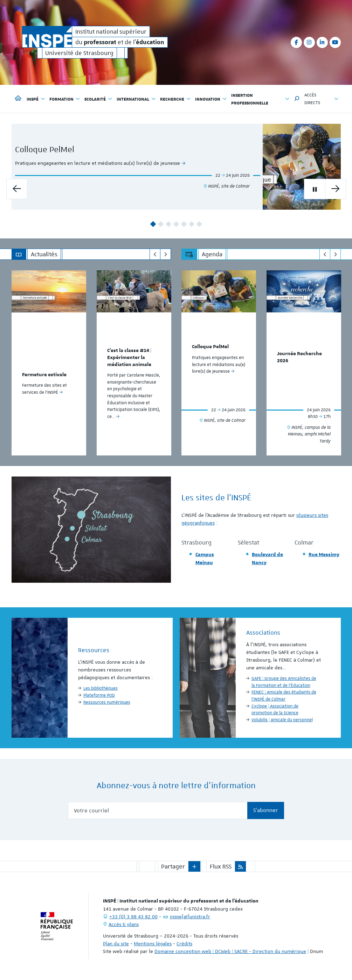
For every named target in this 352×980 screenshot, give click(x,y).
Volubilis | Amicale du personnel (282, 720)
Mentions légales (153, 944)
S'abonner (266, 810)
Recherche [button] (175, 99)
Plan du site (116, 944)
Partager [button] (173, 866)
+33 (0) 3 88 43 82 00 (133, 917)
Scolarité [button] (98, 99)
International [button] (136, 99)
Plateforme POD (99, 695)
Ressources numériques (107, 702)
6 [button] (191, 224)
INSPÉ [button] (36, 99)
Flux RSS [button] (221, 866)
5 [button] (184, 224)
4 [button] (176, 224)
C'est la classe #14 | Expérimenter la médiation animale (129, 358)
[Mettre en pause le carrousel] (315, 189)
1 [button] (153, 224)
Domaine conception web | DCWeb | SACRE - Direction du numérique (230, 951)
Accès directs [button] (322, 99)
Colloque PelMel (73, 149)
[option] (176, 167)
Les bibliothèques (101, 688)
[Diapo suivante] (336, 189)
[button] (297, 99)
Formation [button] (65, 99)
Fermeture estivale (44, 375)
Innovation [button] (211, 99)
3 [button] (168, 224)
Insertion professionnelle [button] (260, 99)
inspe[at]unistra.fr (190, 917)
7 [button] (199, 224)
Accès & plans (124, 924)
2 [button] (161, 224)
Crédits (184, 944)
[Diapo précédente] (17, 189)
